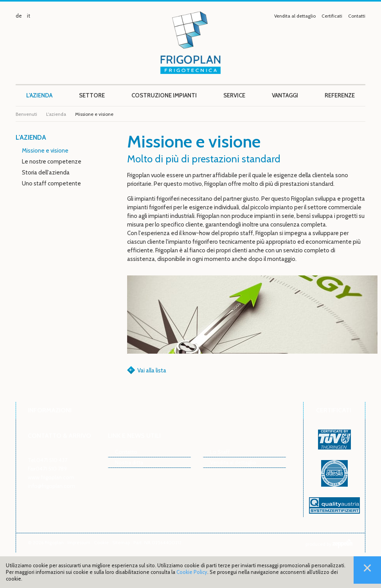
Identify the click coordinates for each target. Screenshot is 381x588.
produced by (329, 544)
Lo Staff (220, 452)
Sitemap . (123, 542)
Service (234, 95)
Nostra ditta (129, 462)
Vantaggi (285, 95)
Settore (92, 95)
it (29, 16)
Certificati (332, 16)
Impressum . (81, 542)
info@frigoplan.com (51, 486)
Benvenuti (26, 114)
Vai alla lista (152, 370)
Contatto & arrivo (59, 436)
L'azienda (39, 95)
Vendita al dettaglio (295, 16)
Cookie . (103, 542)
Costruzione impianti (164, 95)
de (19, 16)
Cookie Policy (192, 572)
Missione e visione (45, 151)
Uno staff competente (51, 183)
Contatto (126, 452)
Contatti (357, 16)
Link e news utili (134, 436)
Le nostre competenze (52, 162)
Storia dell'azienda (46, 173)
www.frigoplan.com (51, 477)
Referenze (340, 95)
